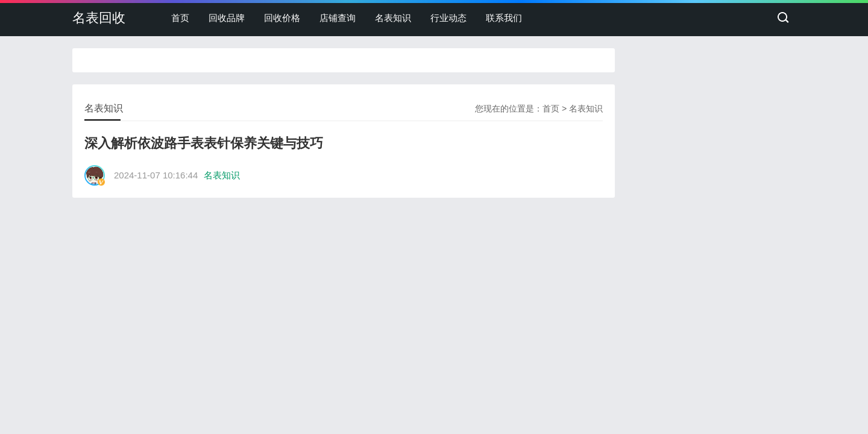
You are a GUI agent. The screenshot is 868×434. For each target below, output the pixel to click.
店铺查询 (338, 18)
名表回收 (99, 18)
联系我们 (504, 18)
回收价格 (282, 18)
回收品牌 (227, 18)
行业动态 (448, 18)
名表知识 (393, 18)
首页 (180, 18)
